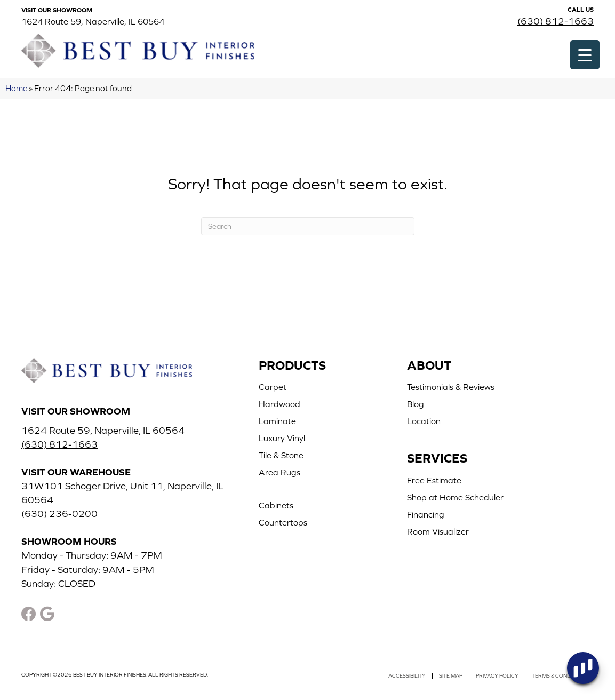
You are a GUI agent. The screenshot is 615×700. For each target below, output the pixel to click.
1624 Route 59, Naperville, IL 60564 (93, 21)
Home (16, 88)
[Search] (308, 226)
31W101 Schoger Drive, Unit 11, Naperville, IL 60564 (122, 493)
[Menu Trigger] (585, 55)
